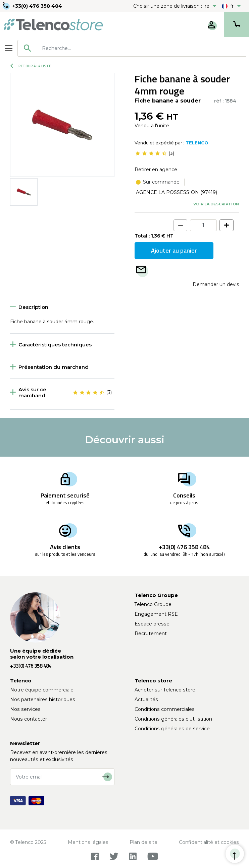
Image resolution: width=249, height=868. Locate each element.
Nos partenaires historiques (43, 699)
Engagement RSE (156, 614)
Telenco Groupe (153, 604)
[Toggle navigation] (9, 48)
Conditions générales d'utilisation (173, 719)
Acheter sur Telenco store (165, 690)
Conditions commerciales (165, 709)
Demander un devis (216, 284)
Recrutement (151, 633)
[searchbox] (142, 48)
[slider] (151, 153)
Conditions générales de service (172, 729)
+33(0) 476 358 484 (37, 6)
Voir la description (216, 204)
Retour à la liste (31, 66)
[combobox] (132, 48)
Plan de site (143, 842)
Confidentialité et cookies (209, 842)
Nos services (25, 709)
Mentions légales (88, 842)
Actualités (146, 699)
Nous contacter (29, 719)
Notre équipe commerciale (42, 690)
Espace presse (152, 624)
